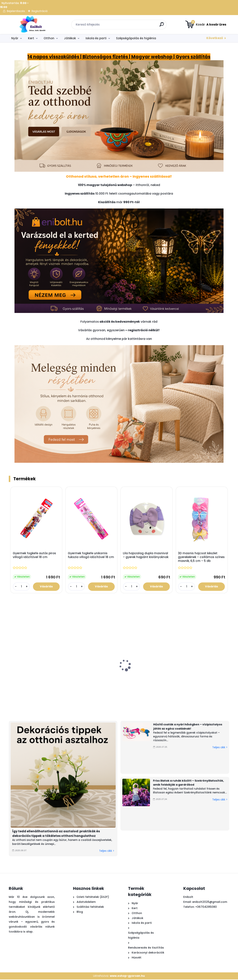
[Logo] (32, 25)
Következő (215, 38)
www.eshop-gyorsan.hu (127, 976)
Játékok (70, 38)
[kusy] (21, 587)
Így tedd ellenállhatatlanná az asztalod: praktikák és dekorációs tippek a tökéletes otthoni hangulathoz (56, 834)
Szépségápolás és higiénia (136, 38)
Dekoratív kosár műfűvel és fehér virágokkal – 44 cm (72, 680)
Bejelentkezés (16, 11)
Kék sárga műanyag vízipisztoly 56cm (112, 678)
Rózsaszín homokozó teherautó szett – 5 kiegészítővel (155, 680)
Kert (31, 38)
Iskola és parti (96, 38)
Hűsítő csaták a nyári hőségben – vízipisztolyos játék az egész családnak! (188, 727)
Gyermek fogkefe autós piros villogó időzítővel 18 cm (35, 555)
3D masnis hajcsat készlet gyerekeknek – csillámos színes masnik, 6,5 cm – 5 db (202, 557)
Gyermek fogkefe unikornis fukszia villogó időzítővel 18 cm (91, 555)
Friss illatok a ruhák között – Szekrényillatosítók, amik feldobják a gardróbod (188, 783)
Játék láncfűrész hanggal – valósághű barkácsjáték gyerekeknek (28, 682)
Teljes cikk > (107, 851)
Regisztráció (40, 11)
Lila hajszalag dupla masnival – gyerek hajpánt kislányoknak (146, 555)
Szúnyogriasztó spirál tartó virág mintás (198, 678)
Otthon (49, 38)
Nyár (15, 38)
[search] (162, 26)
